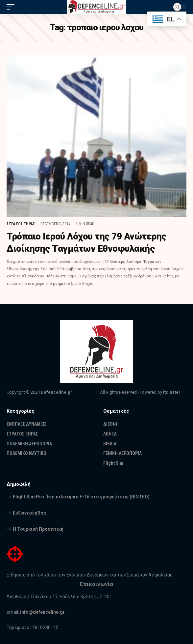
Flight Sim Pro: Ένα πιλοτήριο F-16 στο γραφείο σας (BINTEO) (81, 497)
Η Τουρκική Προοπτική (38, 529)
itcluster (172, 392)
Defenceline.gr (57, 392)
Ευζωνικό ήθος (29, 513)
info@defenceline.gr (42, 612)
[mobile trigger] (12, 7)
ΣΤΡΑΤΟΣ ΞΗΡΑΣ (21, 224)
